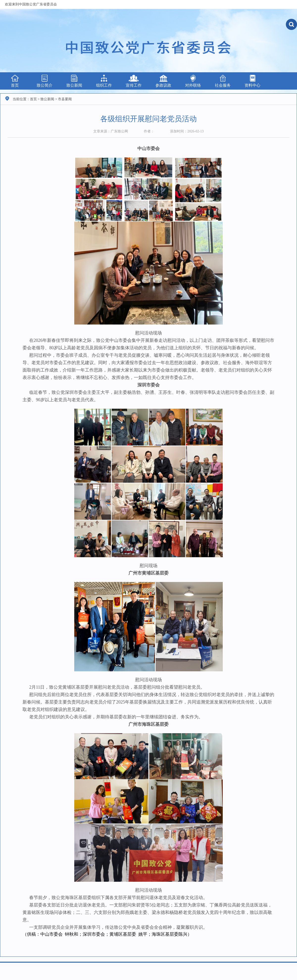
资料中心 (252, 81)
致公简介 (45, 81)
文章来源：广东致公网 (111, 131)
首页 (15, 81)
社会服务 (223, 81)
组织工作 (104, 81)
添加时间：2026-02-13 (187, 131)
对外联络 (193, 81)
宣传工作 (134, 81)
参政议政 (163, 81)
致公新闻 (74, 81)
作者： (149, 131)
